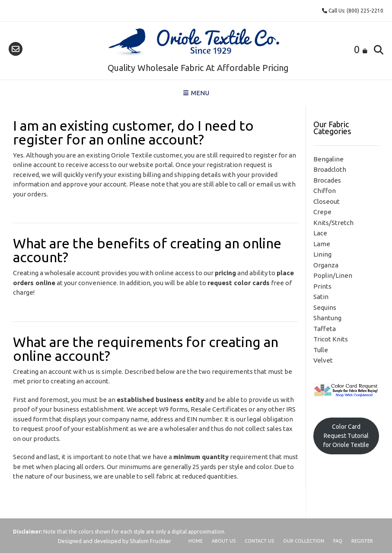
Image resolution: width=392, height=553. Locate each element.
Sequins (325, 307)
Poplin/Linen (333, 275)
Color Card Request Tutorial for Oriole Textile (346, 436)
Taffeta (325, 329)
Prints (322, 286)
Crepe (322, 212)
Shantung (327, 318)
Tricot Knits (331, 339)
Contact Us (259, 541)
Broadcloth (330, 169)
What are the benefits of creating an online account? (147, 250)
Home (196, 541)
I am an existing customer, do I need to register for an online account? (133, 132)
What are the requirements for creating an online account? (146, 349)
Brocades (327, 180)
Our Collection (304, 541)
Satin (321, 297)
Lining (322, 254)
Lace (320, 233)
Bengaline (328, 159)
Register (362, 541)
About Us (224, 541)
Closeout (327, 201)
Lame (322, 244)
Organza (326, 265)
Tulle (321, 350)
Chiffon (325, 191)
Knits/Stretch (333, 223)
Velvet (323, 360)
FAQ (338, 541)
